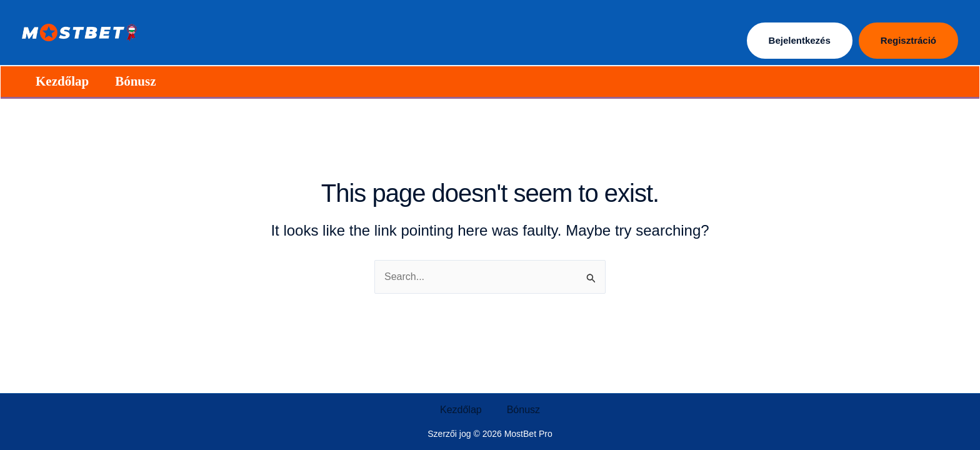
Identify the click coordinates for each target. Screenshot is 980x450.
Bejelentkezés (800, 40)
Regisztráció (908, 40)
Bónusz (135, 81)
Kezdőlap (62, 81)
